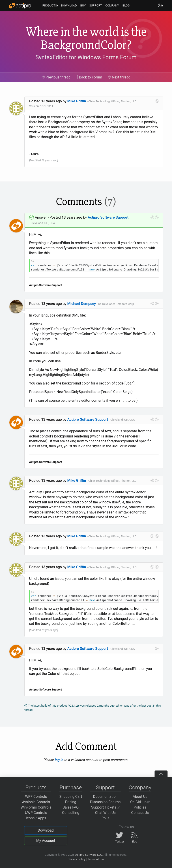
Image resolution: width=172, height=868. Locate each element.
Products (36, 788)
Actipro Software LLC (88, 855)
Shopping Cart (71, 797)
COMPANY (112, 5)
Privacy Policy (76, 859)
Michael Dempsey (82, 304)
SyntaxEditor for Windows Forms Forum (86, 57)
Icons (30, 818)
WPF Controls (36, 797)
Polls (105, 818)
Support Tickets (105, 807)
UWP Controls (36, 813)
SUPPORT (96, 5)
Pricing (71, 802)
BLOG (126, 5)
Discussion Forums (105, 802)
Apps (42, 818)
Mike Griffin (77, 101)
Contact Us (140, 813)
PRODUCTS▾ (50, 5)
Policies (140, 807)
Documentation (105, 797)
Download (46, 830)
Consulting (71, 813)
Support (105, 788)
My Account (46, 841)
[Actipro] (20, 6)
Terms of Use (96, 859)
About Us (140, 797)
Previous (56, 77)
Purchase (71, 788)
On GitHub (140, 802)
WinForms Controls (36, 807)
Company (140, 788)
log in (59, 760)
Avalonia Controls (36, 802)
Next (119, 77)
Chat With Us (105, 813)
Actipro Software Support (108, 217)
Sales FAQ (71, 807)
